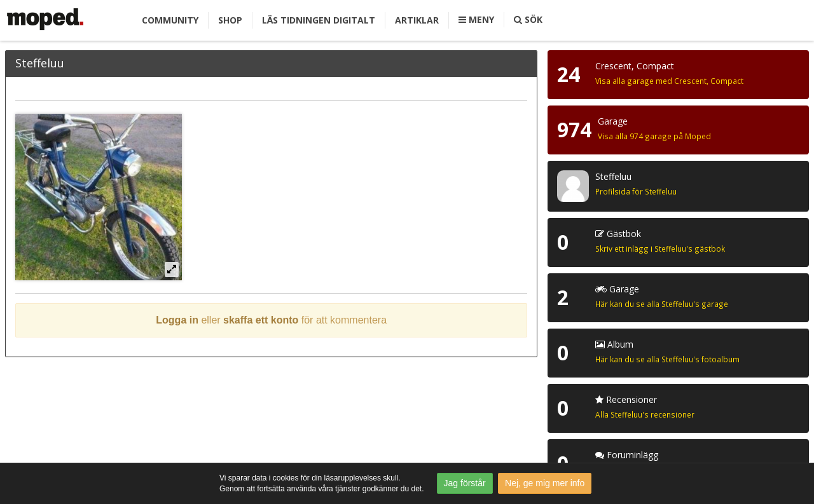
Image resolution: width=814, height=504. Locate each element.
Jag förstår (465, 483)
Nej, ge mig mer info (545, 483)
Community (170, 20)
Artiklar (417, 20)
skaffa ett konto (261, 320)
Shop (230, 20)
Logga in (177, 320)
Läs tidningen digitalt (319, 20)
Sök (528, 19)
